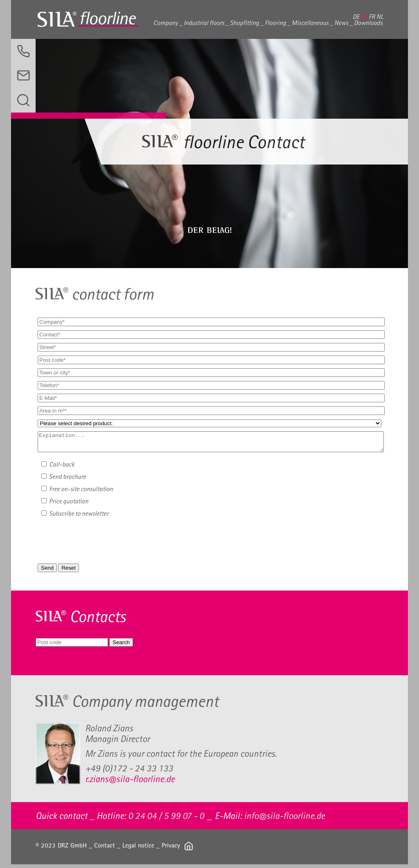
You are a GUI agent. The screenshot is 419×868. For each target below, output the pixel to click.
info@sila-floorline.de (284, 819)
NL (380, 17)
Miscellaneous (310, 23)
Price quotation (65, 505)
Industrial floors (204, 23)
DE (356, 17)
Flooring (275, 23)
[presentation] (106, 545)
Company (166, 23)
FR (372, 17)
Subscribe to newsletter (75, 517)
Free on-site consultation (77, 493)
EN (364, 17)
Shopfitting (244, 23)
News (341, 23)
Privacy (171, 849)
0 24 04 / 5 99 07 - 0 (166, 819)
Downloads (368, 23)
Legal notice (138, 849)
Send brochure (64, 480)
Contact (105, 849)
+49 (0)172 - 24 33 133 (129, 772)
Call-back (58, 468)
